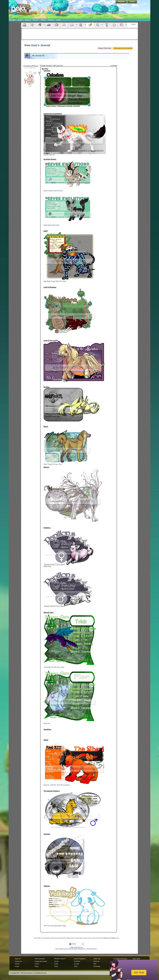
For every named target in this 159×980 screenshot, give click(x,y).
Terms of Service (40, 959)
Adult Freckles (58, 191)
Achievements (107, 25)
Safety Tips (97, 959)
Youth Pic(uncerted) (63, 785)
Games (51, 20)
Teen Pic (52, 155)
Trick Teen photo (59, 667)
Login (132, 2)
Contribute (77, 961)
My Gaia (12, 20)
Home (118, 938)
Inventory (64, 25)
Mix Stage (54, 926)
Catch (59, 20)
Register (121, 2)
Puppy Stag (55, 281)
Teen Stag (62, 281)
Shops (28, 20)
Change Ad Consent (41, 961)
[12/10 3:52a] (58, 938)
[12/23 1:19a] (91, 938)
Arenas (56, 961)
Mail (72, 25)
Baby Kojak (47, 225)
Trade (76, 966)
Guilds (56, 964)
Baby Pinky (47, 566)
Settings (122, 25)
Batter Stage (62, 926)
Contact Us (18, 961)
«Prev (35, 938)
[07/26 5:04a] (99, 938)
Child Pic (53, 785)
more (44, 25)
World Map (97, 966)
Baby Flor (47, 723)
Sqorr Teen (58, 464)
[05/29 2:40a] (50, 938)
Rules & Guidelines (80, 959)
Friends (81, 25)
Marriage (114, 25)
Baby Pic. (47, 785)
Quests (98, 25)
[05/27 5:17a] (108, 938)
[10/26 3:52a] (83, 938)
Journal (90, 25)
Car (49, 25)
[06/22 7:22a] (41, 938)
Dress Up (96, 961)
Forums (35, 20)
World (43, 20)
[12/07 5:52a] (75, 938)
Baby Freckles (48, 191)
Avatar (32, 25)
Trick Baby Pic (48, 667)
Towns (56, 966)
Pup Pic (46, 155)
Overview (25, 25)
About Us (18, 959)
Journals (77, 964)
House (40, 25)
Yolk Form (47, 926)
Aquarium (57, 25)
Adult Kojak (55, 225)
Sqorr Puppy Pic (49, 464)
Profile (133, 24)
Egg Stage (47, 281)
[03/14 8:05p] (66, 938)
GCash (20, 20)
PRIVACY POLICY (60, 959)
